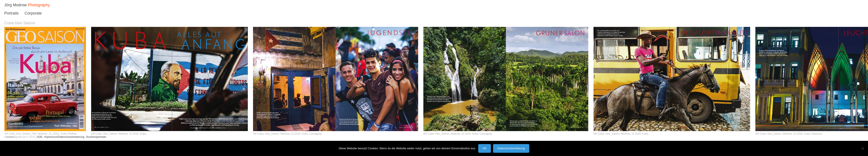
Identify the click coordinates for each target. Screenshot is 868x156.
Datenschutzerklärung (511, 148)
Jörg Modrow (16, 5)
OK (485, 148)
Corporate (33, 13)
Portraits (12, 13)
